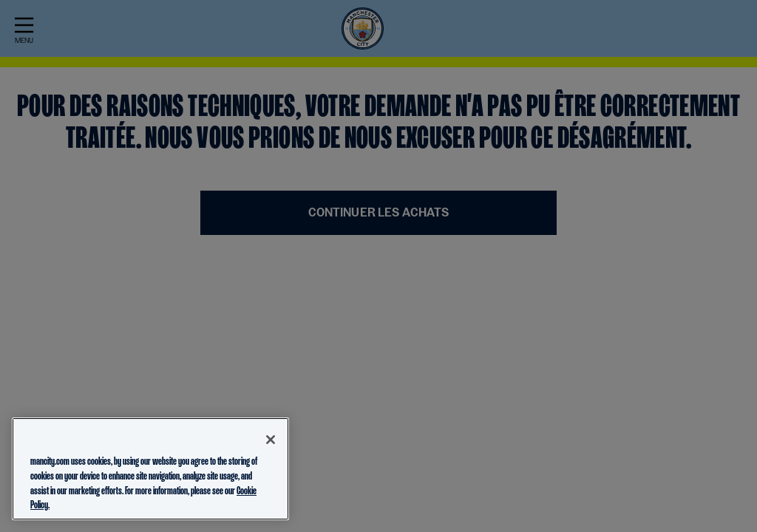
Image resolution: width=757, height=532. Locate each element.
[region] (150, 469)
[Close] (271, 440)
